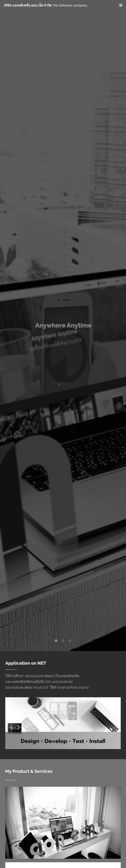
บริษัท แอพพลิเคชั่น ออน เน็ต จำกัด (46, 5)
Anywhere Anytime (63, 325)
